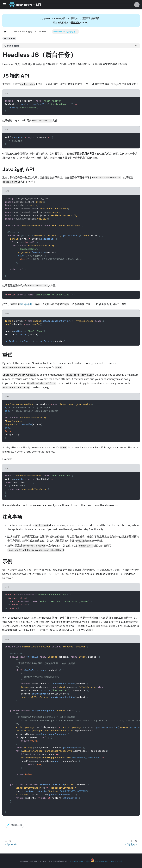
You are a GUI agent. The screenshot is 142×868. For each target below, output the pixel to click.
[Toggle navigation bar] (5, 5)
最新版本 (75, 22)
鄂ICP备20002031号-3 (80, 861)
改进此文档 (14, 825)
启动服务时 (26, 304)
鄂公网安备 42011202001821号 (109, 861)
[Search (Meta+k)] (137, 5)
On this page (12, 46)
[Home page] (5, 32)
